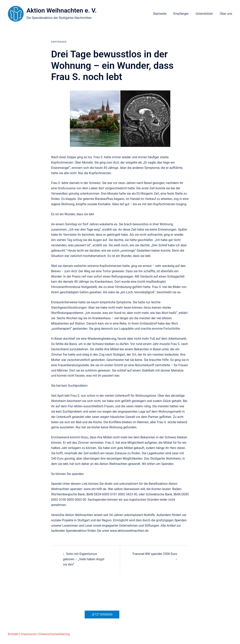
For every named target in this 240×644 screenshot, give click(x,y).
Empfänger (181, 14)
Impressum (29, 634)
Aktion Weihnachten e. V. (62, 10)
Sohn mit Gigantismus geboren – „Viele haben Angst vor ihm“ (84, 559)
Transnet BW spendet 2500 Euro (155, 554)
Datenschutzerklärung (55, 634)
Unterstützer (204, 14)
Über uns (226, 14)
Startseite (160, 14)
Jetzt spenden (102, 615)
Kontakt (13, 634)
